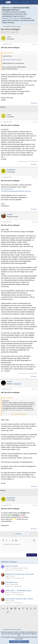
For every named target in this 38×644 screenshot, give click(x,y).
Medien (13, 601)
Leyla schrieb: (6, 398)
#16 (36, 505)
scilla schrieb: (6, 53)
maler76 (7, 576)
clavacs (7, 593)
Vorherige (17, 533)
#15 (36, 389)
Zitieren (35, 103)
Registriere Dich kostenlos (11, 18)
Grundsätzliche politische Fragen (19, 568)
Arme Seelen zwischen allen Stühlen (19, 599)
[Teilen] (33, 44)
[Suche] (36, 2)
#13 (36, 177)
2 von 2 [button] (26, 533)
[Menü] (3, 2)
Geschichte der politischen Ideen (12, 60)
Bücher (13, 576)
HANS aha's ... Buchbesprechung (18, 591)
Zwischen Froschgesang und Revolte (19, 574)
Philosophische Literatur (17, 593)
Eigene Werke (14, 584)
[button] (3, 540)
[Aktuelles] (32, 2)
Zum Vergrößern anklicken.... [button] (19, 414)
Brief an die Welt (12, 566)
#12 (36, 122)
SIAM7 (7, 568)
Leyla (4, 32)
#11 (36, 44)
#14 (36, 222)
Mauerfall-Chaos (12, 582)
